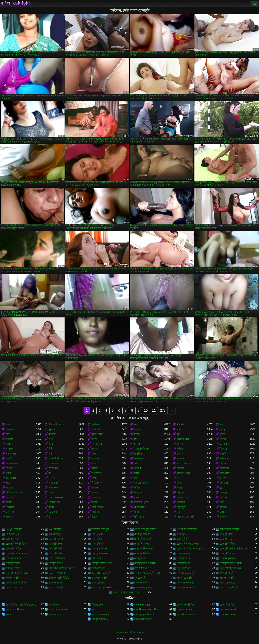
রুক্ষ (222, 502)
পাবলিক (95, 512)
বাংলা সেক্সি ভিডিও (58, 610)
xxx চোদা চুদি (55, 529)
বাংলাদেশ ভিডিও (228, 610)
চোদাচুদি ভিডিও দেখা (102, 563)
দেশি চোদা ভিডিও (143, 568)
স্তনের (51, 507)
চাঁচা (8, 434)
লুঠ (178, 434)
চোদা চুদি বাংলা (141, 544)
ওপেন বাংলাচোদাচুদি (187, 529)
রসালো (95, 488)
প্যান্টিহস (138, 512)
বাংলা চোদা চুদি (56, 588)
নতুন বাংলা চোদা (57, 573)
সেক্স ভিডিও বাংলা (186, 614)
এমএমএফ (54, 483)
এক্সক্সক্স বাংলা (55, 614)
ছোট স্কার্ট (53, 512)
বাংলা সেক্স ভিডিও (15, 610)
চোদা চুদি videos (142, 534)
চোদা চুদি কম (12, 539)
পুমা (179, 512)
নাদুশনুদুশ (181, 507)
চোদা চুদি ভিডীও (142, 554)
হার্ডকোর (96, 425)
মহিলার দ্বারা (183, 439)
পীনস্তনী (181, 425)
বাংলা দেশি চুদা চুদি (100, 614)
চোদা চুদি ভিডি (56, 549)
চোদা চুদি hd (97, 534)
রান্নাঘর (9, 517)
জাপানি (180, 459)
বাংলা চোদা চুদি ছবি (229, 588)
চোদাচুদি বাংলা (13, 563)
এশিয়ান (180, 449)
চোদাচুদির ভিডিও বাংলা (231, 563)
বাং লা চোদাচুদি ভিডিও (17, 583)
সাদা (179, 429)
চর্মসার (95, 468)
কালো (94, 463)
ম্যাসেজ (223, 507)
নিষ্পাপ (138, 434)
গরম (51, 444)
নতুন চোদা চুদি (184, 568)
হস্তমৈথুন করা (98, 444)
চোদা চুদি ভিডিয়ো (100, 554)
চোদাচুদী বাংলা (13, 568)
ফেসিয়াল (224, 444)
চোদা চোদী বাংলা (57, 558)
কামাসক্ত (10, 439)
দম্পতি (9, 468)
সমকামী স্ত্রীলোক (56, 459)
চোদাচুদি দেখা (183, 558)
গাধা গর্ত (96, 497)
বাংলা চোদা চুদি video (102, 588)
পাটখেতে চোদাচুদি (186, 573)
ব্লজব (8, 425)
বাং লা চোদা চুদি (184, 578)
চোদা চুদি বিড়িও (227, 544)
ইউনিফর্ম (181, 502)
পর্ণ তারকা (225, 459)
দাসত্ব (179, 483)
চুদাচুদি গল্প (54, 605)
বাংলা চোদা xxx (227, 583)
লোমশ (180, 454)
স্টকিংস (9, 444)
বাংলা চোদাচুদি (15, 3)
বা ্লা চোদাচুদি (99, 578)
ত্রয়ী (50, 454)
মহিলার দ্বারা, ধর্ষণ (15, 493)
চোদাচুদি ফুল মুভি (228, 558)
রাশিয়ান (10, 497)
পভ (136, 463)
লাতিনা (138, 488)
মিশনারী (52, 434)
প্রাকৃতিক (138, 454)
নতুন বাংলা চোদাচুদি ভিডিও (147, 573)
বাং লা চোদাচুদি (227, 578)
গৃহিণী (9, 473)
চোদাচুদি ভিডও (56, 563)
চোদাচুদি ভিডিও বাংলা (145, 563)
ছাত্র (8, 483)
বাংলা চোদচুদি (141, 583)
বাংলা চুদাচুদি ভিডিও (144, 614)
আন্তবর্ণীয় (53, 468)
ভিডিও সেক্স (97, 605)
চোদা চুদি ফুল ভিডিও (16, 544)
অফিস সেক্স (182, 497)
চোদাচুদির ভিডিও (228, 614)
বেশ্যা (94, 454)
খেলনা (180, 444)
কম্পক (94, 478)
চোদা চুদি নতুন (227, 539)
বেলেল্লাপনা (54, 502)
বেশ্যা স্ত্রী (138, 468)
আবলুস (138, 493)
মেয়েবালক (139, 507)
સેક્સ (9, 614)
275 (163, 410)
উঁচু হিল (180, 493)
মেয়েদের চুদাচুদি (184, 610)
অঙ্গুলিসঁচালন (142, 449)
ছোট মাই (96, 429)
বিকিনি (9, 502)
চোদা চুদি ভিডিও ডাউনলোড (233, 549)
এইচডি (137, 429)
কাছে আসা (225, 473)
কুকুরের (52, 429)
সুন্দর (222, 434)
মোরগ (52, 493)
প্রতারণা (95, 493)
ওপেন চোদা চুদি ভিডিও (145, 529)
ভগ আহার (97, 473)
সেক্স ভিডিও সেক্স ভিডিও (146, 610)
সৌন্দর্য (223, 439)
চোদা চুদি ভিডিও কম (144, 549)
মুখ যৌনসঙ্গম (141, 483)
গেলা (137, 478)
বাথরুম (95, 517)
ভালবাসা (224, 517)
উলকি (223, 463)
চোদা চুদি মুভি (183, 554)
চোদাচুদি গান (140, 558)
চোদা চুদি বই (97, 544)
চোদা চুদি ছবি (183, 539)
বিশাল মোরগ (12, 463)
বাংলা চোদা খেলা (14, 588)
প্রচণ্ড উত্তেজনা (56, 497)
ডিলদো (180, 468)
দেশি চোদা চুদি (98, 568)
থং (178, 478)
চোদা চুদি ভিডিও (99, 549)
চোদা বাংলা (97, 558)
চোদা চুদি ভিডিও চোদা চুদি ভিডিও (192, 549)
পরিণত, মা (139, 517)
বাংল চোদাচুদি (98, 583)
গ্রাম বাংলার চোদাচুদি (230, 529)
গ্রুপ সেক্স (224, 483)
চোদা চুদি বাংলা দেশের (187, 544)
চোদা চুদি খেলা (56, 539)
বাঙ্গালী (95, 502)
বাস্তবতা (10, 488)
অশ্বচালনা (10, 429)
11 (154, 410)
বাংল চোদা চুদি (56, 583)
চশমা (136, 473)
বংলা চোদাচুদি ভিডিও (59, 578)
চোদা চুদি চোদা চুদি (143, 539)
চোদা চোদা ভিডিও (15, 558)
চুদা (93, 610)
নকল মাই (10, 507)
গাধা (222, 425)
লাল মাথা (53, 463)
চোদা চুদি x (182, 534)
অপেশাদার (139, 459)
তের (51, 439)
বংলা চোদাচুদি (12, 578)
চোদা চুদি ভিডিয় (56, 554)
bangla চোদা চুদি (14, 529)
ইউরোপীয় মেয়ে (56, 425)
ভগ (136, 425)
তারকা (52, 478)
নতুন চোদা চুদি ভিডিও (230, 568)
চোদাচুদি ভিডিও (227, 605)
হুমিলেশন (11, 512)
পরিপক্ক (223, 497)
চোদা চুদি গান (98, 539)
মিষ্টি (51, 449)
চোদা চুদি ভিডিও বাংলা (17, 554)
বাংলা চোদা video (185, 583)
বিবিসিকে (224, 468)
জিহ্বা (180, 488)
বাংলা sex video (142, 605)
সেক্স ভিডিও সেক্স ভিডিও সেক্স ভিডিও (21, 605)
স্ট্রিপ (136, 439)
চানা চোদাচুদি (55, 534)
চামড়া (137, 444)
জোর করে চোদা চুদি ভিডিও (62, 568)
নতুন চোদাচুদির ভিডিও (17, 573)
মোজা (223, 512)
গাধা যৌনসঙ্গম (184, 463)
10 (146, 410)
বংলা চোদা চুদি (227, 573)
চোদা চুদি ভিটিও (14, 549)
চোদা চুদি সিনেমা (228, 554)
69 (221, 488)
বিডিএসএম (97, 483)
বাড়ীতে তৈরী (183, 473)
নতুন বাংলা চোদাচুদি (101, 573)
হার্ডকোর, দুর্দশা (141, 502)
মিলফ (94, 439)
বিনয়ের (223, 449)
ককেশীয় (224, 478)
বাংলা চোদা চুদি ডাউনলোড (126, 592)
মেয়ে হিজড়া (97, 507)
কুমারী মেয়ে (97, 434)
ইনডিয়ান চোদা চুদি (100, 529)
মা (50, 473)
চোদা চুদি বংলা (56, 544)
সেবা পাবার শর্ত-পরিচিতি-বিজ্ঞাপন (129, 632)
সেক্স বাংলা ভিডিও (186, 605)
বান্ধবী (9, 459)
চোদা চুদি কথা (226, 534)
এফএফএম (54, 488)
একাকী (223, 454)
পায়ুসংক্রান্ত (11, 454)
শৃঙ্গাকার (95, 449)
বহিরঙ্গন (95, 459)
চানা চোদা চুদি (12, 534)
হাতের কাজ (11, 478)
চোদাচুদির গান (184, 563)
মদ (50, 517)
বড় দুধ (223, 429)
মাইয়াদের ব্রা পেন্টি (186, 517)
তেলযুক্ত (224, 493)
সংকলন (10, 449)
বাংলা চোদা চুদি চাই (186, 588)
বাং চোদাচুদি (140, 578)
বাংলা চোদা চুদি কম (143, 588)
